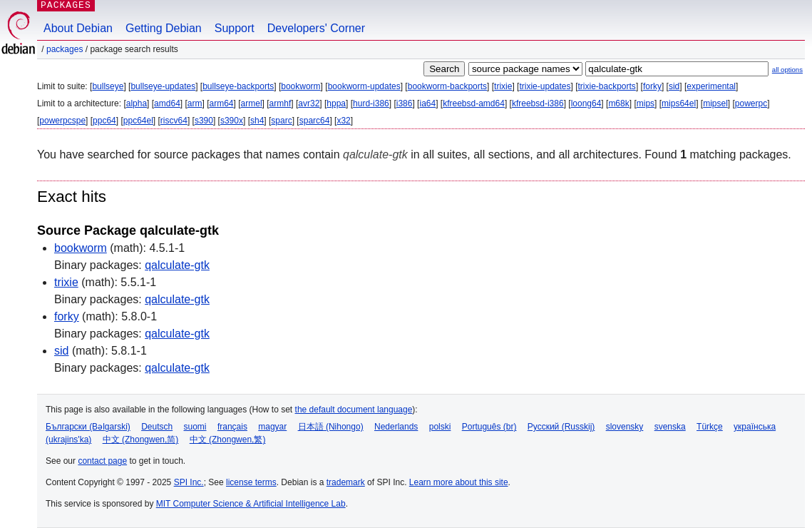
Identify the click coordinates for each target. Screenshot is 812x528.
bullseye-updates (163, 86)
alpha (137, 103)
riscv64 (174, 121)
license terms (251, 482)
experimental (711, 86)
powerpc (751, 103)
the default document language (354, 410)
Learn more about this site (459, 482)
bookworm (300, 86)
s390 (204, 121)
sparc (281, 121)
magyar (272, 427)
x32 (343, 121)
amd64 (167, 103)
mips (646, 103)
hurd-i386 (371, 103)
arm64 (222, 103)
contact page (102, 461)
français (232, 427)
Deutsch (157, 427)
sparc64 (315, 121)
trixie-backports (607, 86)
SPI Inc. (189, 482)
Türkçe (710, 427)
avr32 (309, 103)
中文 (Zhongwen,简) (141, 440)
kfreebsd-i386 (538, 103)
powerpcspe (62, 121)
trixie (503, 86)
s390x (232, 121)
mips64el (679, 103)
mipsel (715, 103)
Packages (65, 49)
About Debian (78, 28)
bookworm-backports (447, 86)
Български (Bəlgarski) (88, 427)
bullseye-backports (238, 86)
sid (674, 86)
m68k (618, 103)
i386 (405, 103)
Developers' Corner (316, 28)
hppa (336, 103)
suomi (195, 427)
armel (252, 103)
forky (652, 86)
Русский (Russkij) (561, 427)
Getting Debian (164, 28)
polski (440, 427)
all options (787, 70)
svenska (670, 427)
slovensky (625, 427)
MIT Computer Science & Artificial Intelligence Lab (251, 504)
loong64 (586, 103)
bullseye (108, 86)
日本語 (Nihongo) (331, 427)
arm (195, 103)
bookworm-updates (364, 86)
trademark (346, 482)
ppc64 (104, 121)
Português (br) (489, 427)
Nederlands (396, 427)
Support (235, 28)
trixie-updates (545, 86)
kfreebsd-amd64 (474, 103)
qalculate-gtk (177, 265)
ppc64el (138, 121)
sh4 (257, 121)
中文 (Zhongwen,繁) (228, 440)
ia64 (427, 103)
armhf (281, 103)
